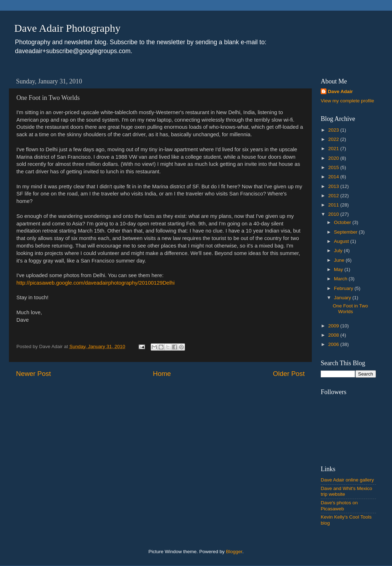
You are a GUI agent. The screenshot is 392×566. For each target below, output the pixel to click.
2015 (334, 167)
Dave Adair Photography (67, 28)
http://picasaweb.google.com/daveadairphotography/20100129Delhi (96, 283)
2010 (334, 214)
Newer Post (33, 374)
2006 (334, 344)
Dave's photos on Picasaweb (339, 506)
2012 (334, 196)
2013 (334, 186)
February (344, 288)
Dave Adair (340, 91)
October (343, 222)
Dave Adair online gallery (347, 480)
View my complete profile (347, 101)
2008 (334, 335)
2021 (334, 149)
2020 (334, 158)
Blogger (234, 552)
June (340, 260)
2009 (334, 326)
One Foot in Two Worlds (350, 309)
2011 (334, 205)
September (346, 232)
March (341, 279)
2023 (334, 130)
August (342, 241)
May (339, 269)
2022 (334, 139)
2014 (334, 177)
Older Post (289, 374)
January (343, 298)
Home (162, 374)
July (339, 251)
